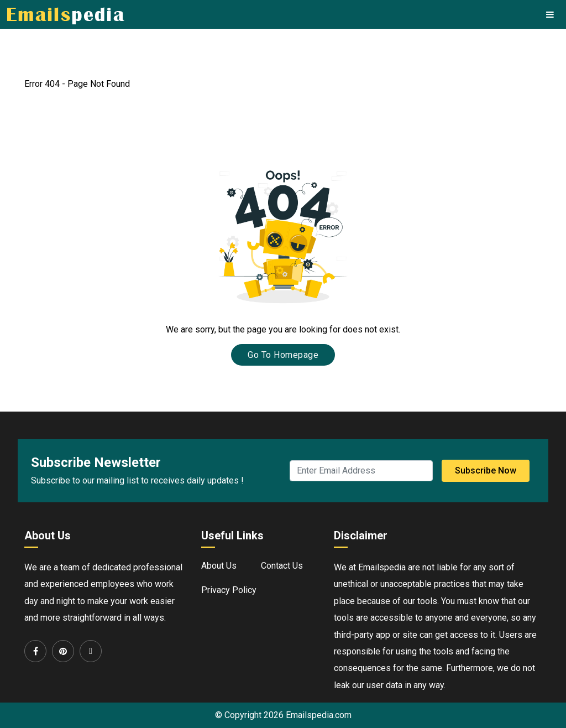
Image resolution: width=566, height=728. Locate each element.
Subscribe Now (486, 470)
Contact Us (282, 566)
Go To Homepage (283, 355)
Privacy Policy (229, 590)
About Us (219, 566)
